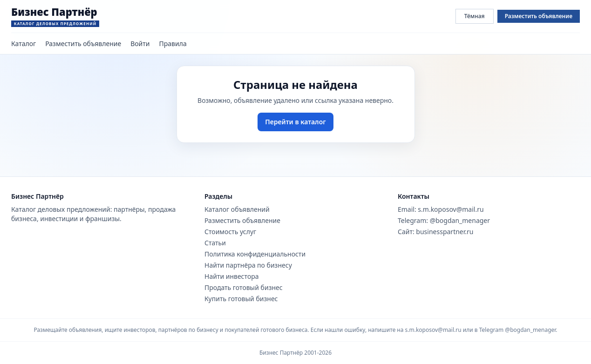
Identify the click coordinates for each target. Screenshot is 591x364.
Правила (173, 44)
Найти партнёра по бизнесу (248, 265)
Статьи (215, 243)
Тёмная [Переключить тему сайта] (475, 16)
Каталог (24, 44)
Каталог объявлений (237, 209)
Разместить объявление (539, 16)
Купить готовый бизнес (241, 299)
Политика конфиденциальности (255, 254)
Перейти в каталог (295, 122)
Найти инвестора (232, 276)
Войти (140, 44)
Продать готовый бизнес (244, 287)
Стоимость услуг (230, 232)
